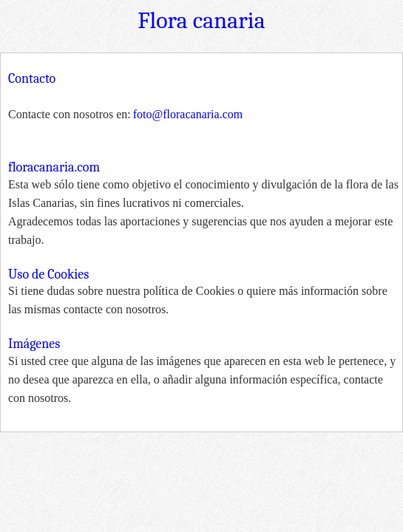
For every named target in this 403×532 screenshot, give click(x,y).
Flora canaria (201, 20)
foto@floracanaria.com (188, 114)
